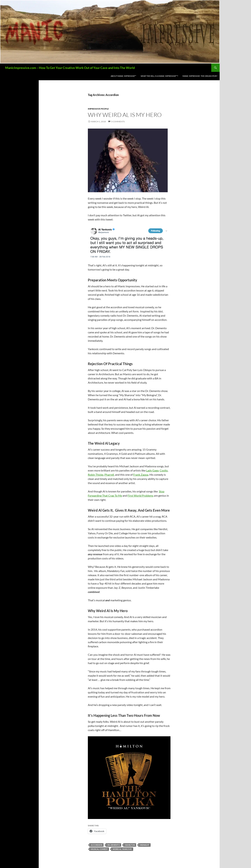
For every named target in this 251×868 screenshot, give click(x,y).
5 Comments (118, 121)
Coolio (164, 470)
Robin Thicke (96, 475)
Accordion (97, 845)
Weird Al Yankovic (122, 849)
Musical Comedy (99, 849)
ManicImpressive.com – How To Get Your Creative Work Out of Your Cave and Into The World (70, 68)
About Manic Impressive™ (123, 76)
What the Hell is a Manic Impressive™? (159, 76)
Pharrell (109, 475)
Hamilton (130, 845)
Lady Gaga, (153, 470)
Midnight (145, 845)
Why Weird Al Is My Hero (125, 115)
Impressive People (98, 109)
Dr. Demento (114, 845)
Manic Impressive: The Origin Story (200, 76)
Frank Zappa (141, 475)
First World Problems (140, 495)
